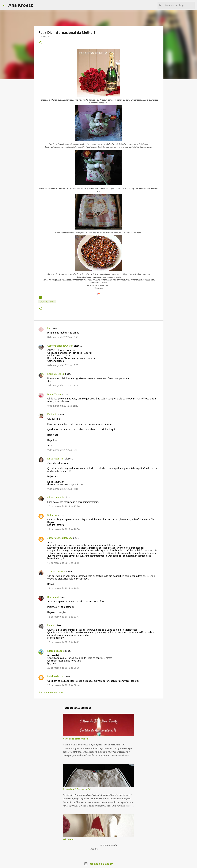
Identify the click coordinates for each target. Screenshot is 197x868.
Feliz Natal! (69, 839)
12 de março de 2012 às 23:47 (63, 617)
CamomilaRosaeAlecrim (60, 346)
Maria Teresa (54, 394)
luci (49, 328)
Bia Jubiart (53, 597)
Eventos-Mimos (47, 302)
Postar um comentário (51, 692)
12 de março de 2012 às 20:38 (63, 588)
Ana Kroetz (21, 5)
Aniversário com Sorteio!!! (76, 739)
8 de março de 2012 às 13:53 (63, 337)
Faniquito (52, 414)
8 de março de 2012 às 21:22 (63, 406)
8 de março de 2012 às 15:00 (63, 365)
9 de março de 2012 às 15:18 (63, 450)
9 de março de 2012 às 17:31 (63, 489)
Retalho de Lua (55, 676)
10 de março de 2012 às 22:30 (63, 506)
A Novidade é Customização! (77, 789)
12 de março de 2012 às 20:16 (63, 563)
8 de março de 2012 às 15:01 (63, 385)
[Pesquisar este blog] (179, 5)
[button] (40, 42)
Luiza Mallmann (56, 459)
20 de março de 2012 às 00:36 (63, 668)
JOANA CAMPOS (56, 571)
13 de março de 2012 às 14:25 (63, 642)
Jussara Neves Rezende (60, 538)
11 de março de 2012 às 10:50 (63, 529)
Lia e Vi (51, 625)
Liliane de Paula (56, 498)
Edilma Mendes (56, 374)
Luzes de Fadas (56, 651)
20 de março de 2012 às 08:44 (63, 685)
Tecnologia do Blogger (99, 864)
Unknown (52, 515)
